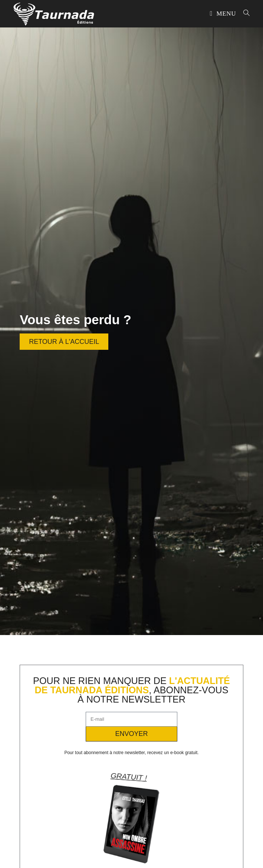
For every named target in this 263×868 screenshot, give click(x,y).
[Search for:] (244, 14)
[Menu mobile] (224, 14)
